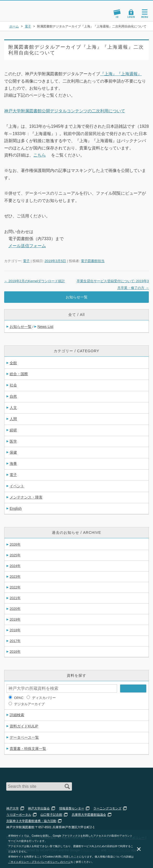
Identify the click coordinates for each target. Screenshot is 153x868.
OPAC (19, 698)
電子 (26, 261)
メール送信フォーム (27, 246)
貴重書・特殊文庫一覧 (28, 749)
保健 (13, 452)
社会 (13, 385)
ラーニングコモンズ (107, 808)
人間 (13, 419)
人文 (13, 408)
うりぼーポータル (19, 815)
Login (131, 14)
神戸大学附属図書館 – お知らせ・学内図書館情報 (28, 8)
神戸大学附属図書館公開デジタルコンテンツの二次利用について (65, 111)
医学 (13, 441)
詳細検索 (17, 715)
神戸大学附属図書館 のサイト (22, 15)
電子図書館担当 (93, 261)
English (16, 508)
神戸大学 (13, 808)
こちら (40, 155)
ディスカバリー (44, 698)
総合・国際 (19, 374)
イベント (17, 486)
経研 (13, 430)
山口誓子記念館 (51, 815)
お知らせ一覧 (77, 297)
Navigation (145, 14)
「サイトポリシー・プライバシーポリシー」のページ (39, 862)
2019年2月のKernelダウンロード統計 (35, 281)
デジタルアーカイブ (29, 704)
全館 (13, 363)
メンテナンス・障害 (26, 497)
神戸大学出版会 (39, 808)
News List (45, 327)
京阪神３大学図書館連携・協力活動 (31, 821)
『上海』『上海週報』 (121, 74)
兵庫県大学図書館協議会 (89, 815)
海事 (13, 464)
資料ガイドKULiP (24, 726)
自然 (13, 396)
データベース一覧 (24, 737)
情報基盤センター (72, 808)
